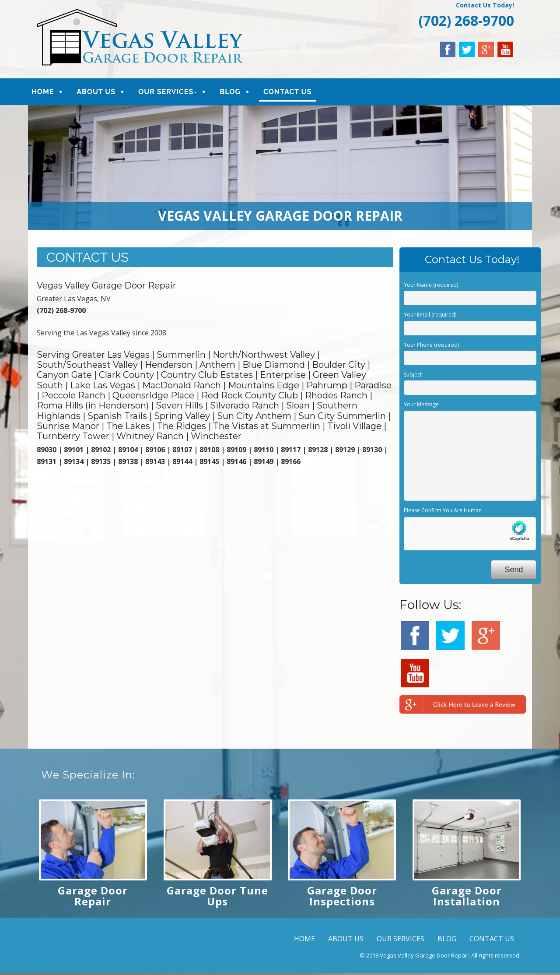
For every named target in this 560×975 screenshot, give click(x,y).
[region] (280, 169)
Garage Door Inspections (342, 898)
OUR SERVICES (172, 93)
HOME (49, 93)
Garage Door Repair (93, 898)
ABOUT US (102, 93)
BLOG (236, 93)
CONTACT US (294, 93)
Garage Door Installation (467, 898)
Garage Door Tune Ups (217, 898)
